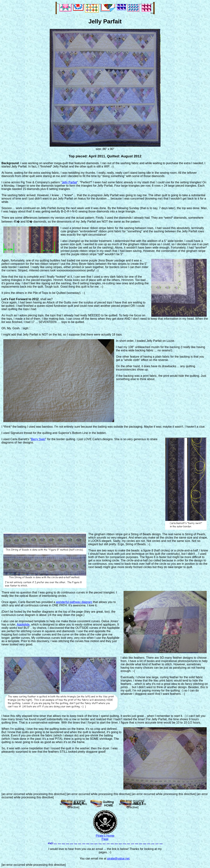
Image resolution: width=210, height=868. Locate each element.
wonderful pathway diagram (74, 602)
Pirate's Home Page (105, 837)
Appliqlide (23, 625)
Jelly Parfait (69, 182)
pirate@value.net (118, 859)
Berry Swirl (38, 439)
